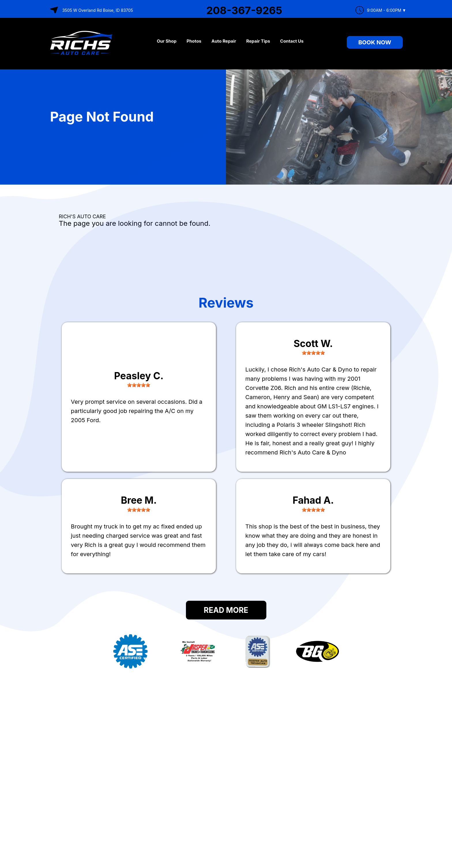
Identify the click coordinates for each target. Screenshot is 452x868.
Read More (226, 610)
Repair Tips (258, 41)
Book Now (375, 42)
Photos (194, 41)
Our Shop (167, 41)
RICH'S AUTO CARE (82, 216)
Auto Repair (224, 41)
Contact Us (292, 41)
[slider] (139, 385)
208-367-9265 (244, 10)
